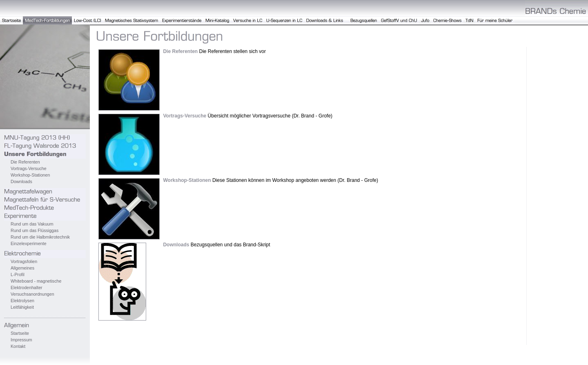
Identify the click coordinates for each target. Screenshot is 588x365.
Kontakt (18, 346)
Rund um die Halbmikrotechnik (40, 237)
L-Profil (18, 274)
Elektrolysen (22, 301)
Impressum (21, 340)
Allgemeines (22, 268)
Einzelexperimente (29, 243)
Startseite (20, 333)
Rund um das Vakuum (32, 224)
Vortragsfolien (24, 261)
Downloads (21, 181)
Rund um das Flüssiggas (35, 230)
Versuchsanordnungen (32, 294)
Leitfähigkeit (22, 307)
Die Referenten (25, 162)
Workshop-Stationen (30, 175)
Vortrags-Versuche (29, 168)
